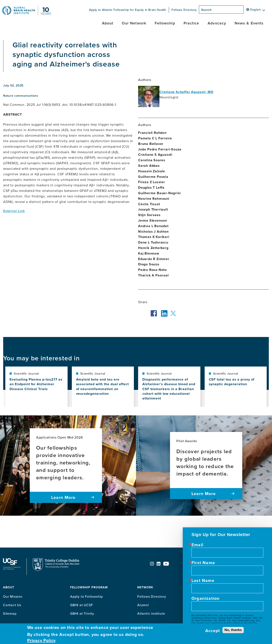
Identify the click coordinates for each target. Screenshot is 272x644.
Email (197, 545)
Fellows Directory (184, 10)
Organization (205, 598)
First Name (203, 563)
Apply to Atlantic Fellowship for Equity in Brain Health (128, 10)
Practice (191, 23)
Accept (213, 631)
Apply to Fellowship (86, 596)
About (108, 23)
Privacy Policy (41, 640)
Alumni (143, 605)
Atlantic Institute (151, 613)
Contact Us (12, 605)
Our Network (134, 23)
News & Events (249, 23)
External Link (14, 211)
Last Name (203, 580)
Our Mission (13, 596)
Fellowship (165, 23)
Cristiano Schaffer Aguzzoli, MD (186, 92)
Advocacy (217, 23)
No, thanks (233, 630)
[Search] (245, 11)
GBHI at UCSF (82, 605)
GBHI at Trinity (82, 613)
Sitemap (10, 613)
